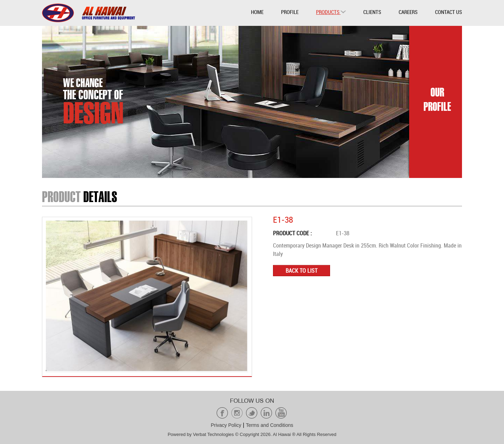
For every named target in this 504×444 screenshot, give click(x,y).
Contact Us (449, 12)
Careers (408, 12)
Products (331, 12)
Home (257, 12)
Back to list (302, 271)
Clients (372, 12)
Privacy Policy (226, 425)
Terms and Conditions (269, 425)
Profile (290, 12)
